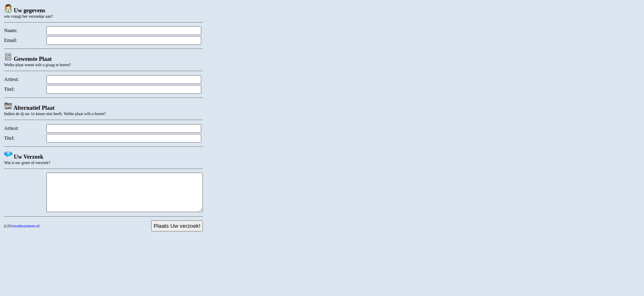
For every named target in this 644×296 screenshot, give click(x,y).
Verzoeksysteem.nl (24, 233)
